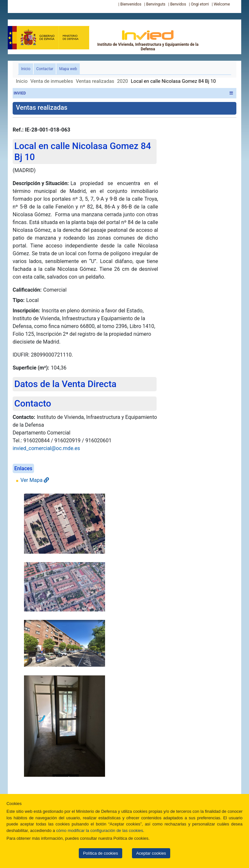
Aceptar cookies (151, 853)
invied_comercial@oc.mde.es (46, 448)
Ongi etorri (200, 4)
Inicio (27, 68)
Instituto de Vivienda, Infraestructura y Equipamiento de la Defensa (148, 40)
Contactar (45, 69)
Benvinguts (156, 4)
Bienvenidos (131, 4)
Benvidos (178, 4)
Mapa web (68, 69)
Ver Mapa (35, 480)
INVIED (123, 93)
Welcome (222, 4)
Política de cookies (101, 853)
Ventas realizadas (95, 81)
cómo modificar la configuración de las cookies (100, 830)
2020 (123, 81)
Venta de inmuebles (52, 81)
